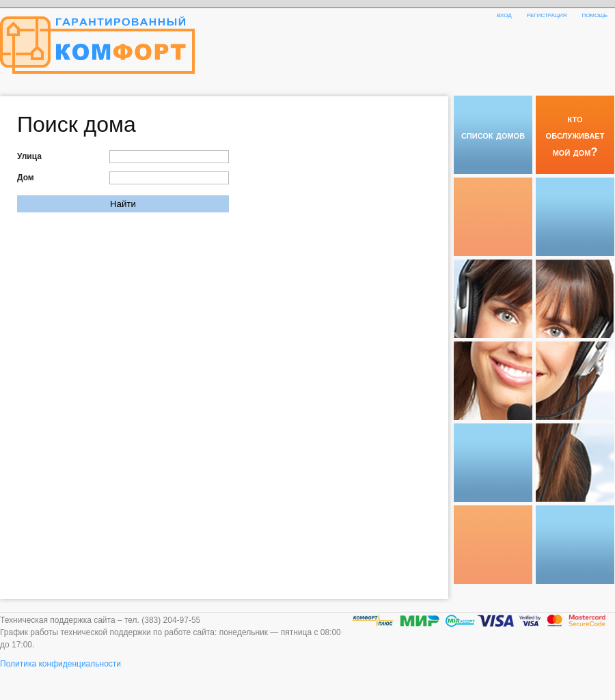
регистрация (547, 14)
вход (504, 14)
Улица (29, 156)
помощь (594, 14)
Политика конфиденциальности (60, 664)
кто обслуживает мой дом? (575, 135)
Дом (26, 178)
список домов (493, 135)
